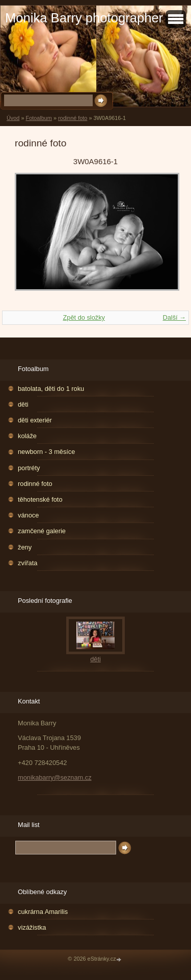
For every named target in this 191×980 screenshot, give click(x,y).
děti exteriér (35, 420)
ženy (25, 547)
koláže (27, 436)
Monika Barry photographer (84, 18)
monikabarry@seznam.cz (55, 777)
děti (23, 404)
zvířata (28, 563)
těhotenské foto (40, 499)
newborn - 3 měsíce (46, 452)
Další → (174, 317)
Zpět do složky (84, 317)
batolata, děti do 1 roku (51, 389)
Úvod (13, 118)
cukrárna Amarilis (43, 912)
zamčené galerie (42, 531)
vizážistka (32, 927)
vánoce (28, 515)
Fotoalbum (38, 118)
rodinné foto (73, 118)
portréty (29, 468)
